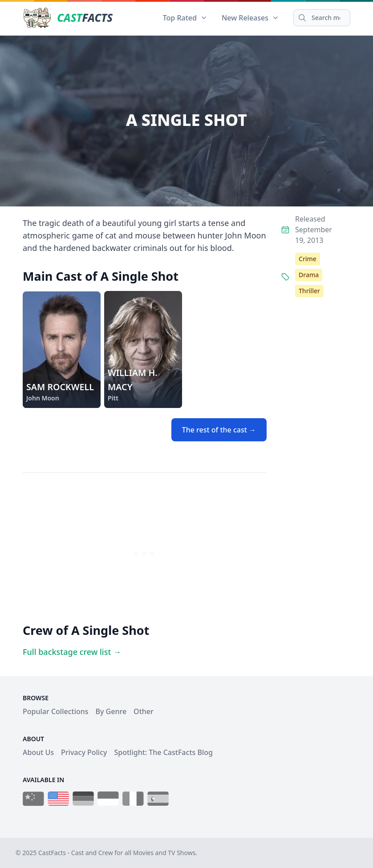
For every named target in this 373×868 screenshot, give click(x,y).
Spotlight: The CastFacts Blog (163, 752)
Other (144, 711)
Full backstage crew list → (72, 652)
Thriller (309, 291)
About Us (38, 752)
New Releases (250, 18)
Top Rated (185, 18)
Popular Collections (56, 711)
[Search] (322, 18)
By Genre (111, 711)
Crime (308, 259)
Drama (309, 275)
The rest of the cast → (219, 430)
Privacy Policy (84, 752)
